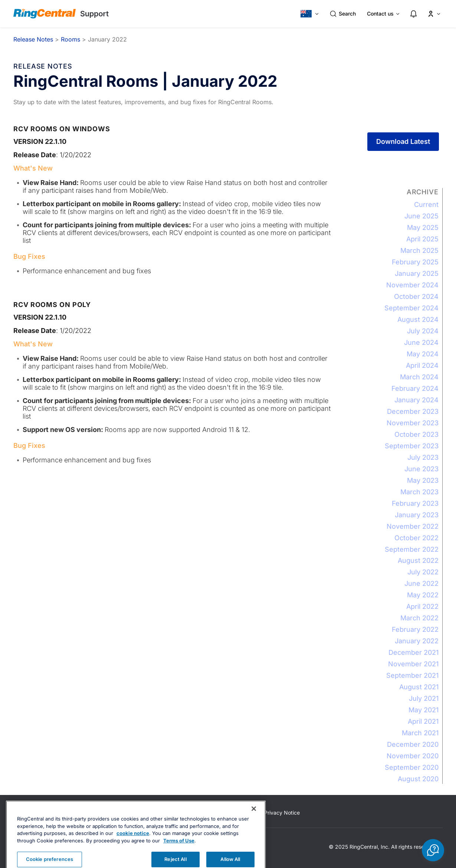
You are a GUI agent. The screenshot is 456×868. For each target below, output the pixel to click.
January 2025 (417, 273)
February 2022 (415, 629)
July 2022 (423, 572)
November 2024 (412, 285)
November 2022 (413, 526)
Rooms (70, 39)
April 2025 (422, 239)
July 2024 (423, 331)
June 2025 (421, 216)
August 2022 (418, 560)
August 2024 (418, 319)
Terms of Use (179, 855)
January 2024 (416, 400)
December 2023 (413, 411)
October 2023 (416, 434)
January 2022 (417, 641)
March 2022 (419, 618)
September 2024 (411, 308)
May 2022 (423, 595)
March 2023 (419, 492)
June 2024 (421, 342)
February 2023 (415, 503)
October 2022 (416, 538)
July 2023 (423, 457)
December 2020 (413, 744)
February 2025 (415, 262)
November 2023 (413, 423)
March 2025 (419, 250)
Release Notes (33, 39)
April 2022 (422, 606)
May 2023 (423, 480)
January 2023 (417, 515)
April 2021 (423, 721)
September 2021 (412, 675)
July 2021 (424, 698)
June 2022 (421, 583)
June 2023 (421, 469)
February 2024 (415, 388)
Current (426, 204)
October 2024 (416, 296)
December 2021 (414, 652)
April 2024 (422, 365)
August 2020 (418, 779)
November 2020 (413, 756)
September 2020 (412, 767)
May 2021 (424, 710)
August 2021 (419, 687)
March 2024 (419, 377)
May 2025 (423, 227)
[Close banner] (254, 823)
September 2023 (412, 446)
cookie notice (133, 848)
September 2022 (412, 549)
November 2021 (413, 664)
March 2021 (420, 733)
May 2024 (423, 354)
